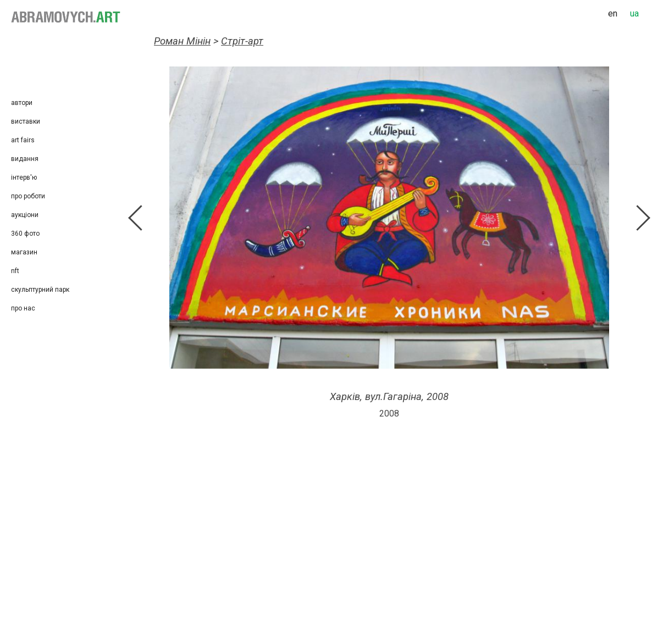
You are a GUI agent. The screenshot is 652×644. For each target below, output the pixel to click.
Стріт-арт (242, 41)
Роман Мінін (182, 41)
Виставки (26, 121)
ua (634, 13)
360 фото (25, 234)
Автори (22, 103)
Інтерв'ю (24, 177)
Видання (25, 159)
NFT (15, 271)
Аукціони (25, 215)
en (613, 13)
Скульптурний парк (40, 290)
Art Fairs (23, 140)
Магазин (24, 252)
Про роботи (28, 196)
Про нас (23, 308)
